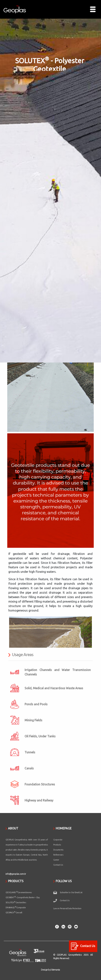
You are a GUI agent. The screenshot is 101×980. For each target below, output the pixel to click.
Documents (58, 850)
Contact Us (58, 865)
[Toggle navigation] (93, 9)
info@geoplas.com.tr (16, 874)
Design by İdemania (50, 970)
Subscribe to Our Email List (71, 892)
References (58, 855)
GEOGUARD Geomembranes (19, 892)
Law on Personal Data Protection (67, 908)
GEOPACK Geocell (14, 913)
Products (57, 845)
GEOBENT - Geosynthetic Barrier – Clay (23, 897)
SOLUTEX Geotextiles (16, 902)
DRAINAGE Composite (16, 907)
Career (56, 860)
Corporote (58, 840)
